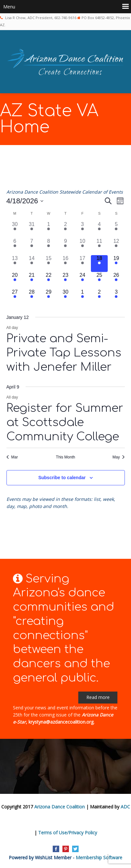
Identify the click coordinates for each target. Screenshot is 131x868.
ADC (125, 807)
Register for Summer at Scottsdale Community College (65, 422)
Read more (98, 697)
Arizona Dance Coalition (60, 807)
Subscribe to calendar (62, 478)
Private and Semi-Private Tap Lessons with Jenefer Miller (64, 353)
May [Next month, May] (119, 457)
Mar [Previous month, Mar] (12, 457)
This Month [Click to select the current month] (65, 457)
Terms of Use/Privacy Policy (68, 833)
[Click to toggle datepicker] (25, 201)
